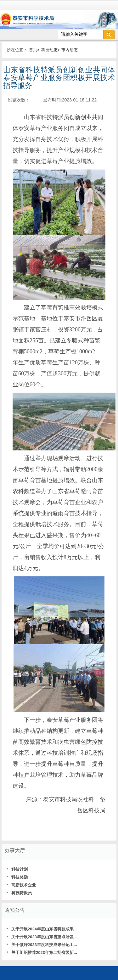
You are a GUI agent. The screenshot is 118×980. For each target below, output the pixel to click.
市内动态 (70, 50)
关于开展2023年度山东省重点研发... (42, 937)
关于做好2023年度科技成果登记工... (42, 945)
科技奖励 (17, 877)
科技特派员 (19, 893)
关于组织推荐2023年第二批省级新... (42, 953)
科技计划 (17, 869)
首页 (33, 50)
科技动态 (49, 50)
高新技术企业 (21, 885)
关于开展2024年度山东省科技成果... (42, 929)
